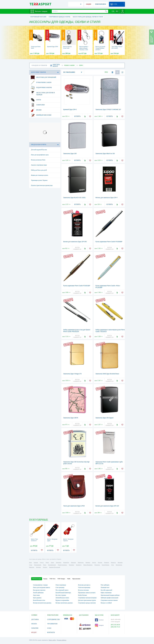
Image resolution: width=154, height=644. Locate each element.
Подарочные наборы (41, 88)
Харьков (36, 563)
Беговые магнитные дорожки (64, 603)
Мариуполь (81, 563)
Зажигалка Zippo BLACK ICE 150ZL (75, 198)
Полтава (100, 563)
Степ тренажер (60, 588)
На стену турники (61, 595)
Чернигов (106, 563)
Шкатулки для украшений (43, 77)
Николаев (73, 563)
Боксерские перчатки (39, 590)
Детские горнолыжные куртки (87, 600)
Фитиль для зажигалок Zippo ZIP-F (107, 198)
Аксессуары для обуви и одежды (43, 93)
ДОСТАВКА (35, 619)
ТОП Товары (61, 579)
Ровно (45, 565)
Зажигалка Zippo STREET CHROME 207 (108, 110)
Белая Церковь (105, 565)
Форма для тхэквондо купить (40, 175)
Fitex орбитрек (105, 585)
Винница (88, 563)
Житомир (120, 563)
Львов (52, 563)
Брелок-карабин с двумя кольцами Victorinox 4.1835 (84, 48)
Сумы (31, 565)
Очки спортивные (61, 585)
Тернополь (97, 565)
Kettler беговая (82, 595)
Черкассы (113, 563)
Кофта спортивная (106, 593)
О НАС (49, 628)
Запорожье (59, 563)
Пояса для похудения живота (41, 588)
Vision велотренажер (84, 588)
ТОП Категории (37, 579)
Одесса (42, 563)
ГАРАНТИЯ (35, 628)
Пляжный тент (105, 588)
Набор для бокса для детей (39, 170)
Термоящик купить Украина (39, 180)
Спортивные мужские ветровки (87, 598)
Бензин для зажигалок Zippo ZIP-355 (75, 242)
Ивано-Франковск (88, 565)
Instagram (99, 625)
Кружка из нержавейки (62, 600)
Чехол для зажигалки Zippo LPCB (74, 506)
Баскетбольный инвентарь (63, 593)
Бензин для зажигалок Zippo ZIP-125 (107, 506)
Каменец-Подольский (55, 567)
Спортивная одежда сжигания (87, 603)
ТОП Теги (52, 579)
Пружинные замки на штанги (87, 593)
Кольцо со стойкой (106, 603)
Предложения (76, 579)
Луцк (112, 565)
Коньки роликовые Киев (38, 160)
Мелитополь (119, 565)
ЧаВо (69, 579)
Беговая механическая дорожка (42, 603)
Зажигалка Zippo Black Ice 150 (105, 154)
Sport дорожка (37, 598)
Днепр (47, 563)
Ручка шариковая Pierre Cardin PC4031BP (77, 286)
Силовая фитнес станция (40, 585)
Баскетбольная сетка (39, 600)
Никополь (32, 567)
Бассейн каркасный (106, 590)
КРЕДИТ (34, 632)
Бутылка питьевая (83, 590)
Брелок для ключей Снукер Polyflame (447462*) (100, 48)
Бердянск (38, 567)
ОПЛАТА (34, 624)
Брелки (36, 110)
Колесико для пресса (84, 585)
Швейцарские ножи (41, 115)
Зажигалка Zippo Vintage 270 (72, 374)
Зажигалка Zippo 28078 (71, 418)
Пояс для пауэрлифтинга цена (40, 155)
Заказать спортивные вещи (39, 165)
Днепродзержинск (62, 565)
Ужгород (45, 567)
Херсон (94, 563)
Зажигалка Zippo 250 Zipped (104, 418)
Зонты (36, 100)
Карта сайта (52, 640)
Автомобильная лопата (62, 598)
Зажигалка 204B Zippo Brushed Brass (107, 374)
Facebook (99, 620)
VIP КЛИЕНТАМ (52, 624)
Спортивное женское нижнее (109, 600)
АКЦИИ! (89, 4)
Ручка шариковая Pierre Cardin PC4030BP (109, 242)
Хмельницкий (38, 565)
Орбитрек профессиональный (109, 598)
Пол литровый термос (62, 590)
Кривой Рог (66, 563)
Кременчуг (79, 565)
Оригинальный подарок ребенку (110, 595)
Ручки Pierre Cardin (41, 82)
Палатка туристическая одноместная (42, 185)
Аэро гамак (36, 595)
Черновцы (71, 565)
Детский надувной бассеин (39, 150)
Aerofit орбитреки (38, 593)
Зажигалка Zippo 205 (70, 154)
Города (45, 579)
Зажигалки (38, 105)
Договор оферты (61, 640)
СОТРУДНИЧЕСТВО (54, 619)
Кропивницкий (52, 565)
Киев (30, 563)
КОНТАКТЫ (51, 632)
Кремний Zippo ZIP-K (53, 47)
